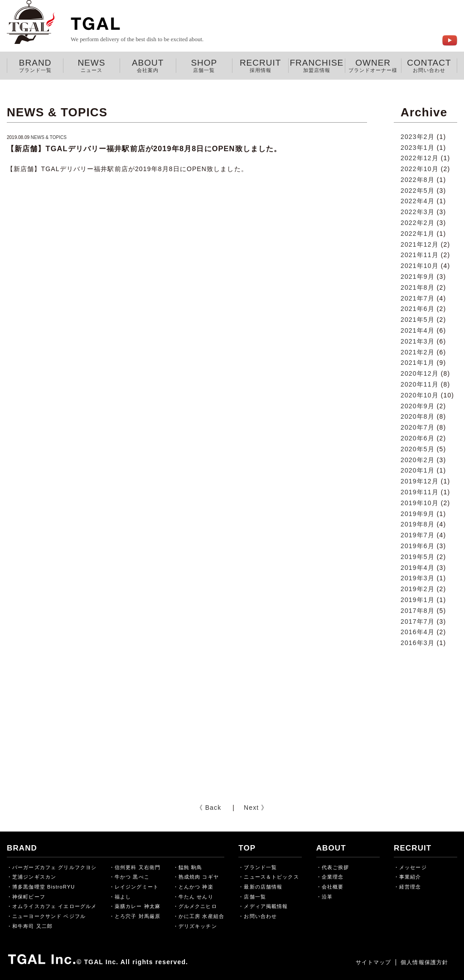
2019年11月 (420, 492)
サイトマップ (373, 962)
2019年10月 (420, 503)
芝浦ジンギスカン (34, 877)
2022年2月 (418, 223)
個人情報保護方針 (424, 962)
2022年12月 (420, 158)
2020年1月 (418, 470)
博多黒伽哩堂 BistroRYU (43, 887)
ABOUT (148, 66)
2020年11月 (420, 384)
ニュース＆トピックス (271, 877)
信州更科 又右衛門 (138, 867)
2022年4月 (418, 201)
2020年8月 (418, 416)
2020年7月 (418, 427)
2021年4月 (418, 330)
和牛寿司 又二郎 (32, 926)
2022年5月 (418, 191)
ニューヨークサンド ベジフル (49, 916)
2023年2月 (418, 137)
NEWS (91, 66)
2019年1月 (418, 600)
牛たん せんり (196, 897)
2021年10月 (420, 266)
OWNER (373, 66)
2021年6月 (418, 309)
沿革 (327, 897)
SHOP (204, 66)
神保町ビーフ (29, 897)
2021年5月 (418, 320)
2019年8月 (418, 524)
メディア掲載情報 (266, 906)
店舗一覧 (255, 897)
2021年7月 (418, 298)
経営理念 (410, 887)
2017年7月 (418, 621)
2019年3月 (418, 578)
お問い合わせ (260, 916)
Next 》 (256, 808)
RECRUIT (260, 66)
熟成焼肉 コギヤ (199, 877)
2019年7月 (418, 535)
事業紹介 (410, 877)
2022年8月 (418, 180)
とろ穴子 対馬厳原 (138, 916)
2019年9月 (418, 514)
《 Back (209, 808)
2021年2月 (418, 352)
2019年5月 (418, 557)
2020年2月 (418, 460)
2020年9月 (418, 406)
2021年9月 (418, 277)
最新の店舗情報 (263, 887)
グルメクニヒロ (198, 906)
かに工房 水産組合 (201, 916)
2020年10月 (420, 395)
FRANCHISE (317, 66)
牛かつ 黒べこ (132, 877)
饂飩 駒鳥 (191, 867)
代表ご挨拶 (336, 867)
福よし (123, 897)
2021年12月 (420, 244)
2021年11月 (420, 255)
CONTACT (429, 66)
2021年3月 (418, 341)
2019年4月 (418, 568)
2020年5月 (418, 449)
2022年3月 (418, 212)
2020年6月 (418, 438)
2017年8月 (418, 611)
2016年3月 (418, 643)
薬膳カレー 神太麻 (138, 906)
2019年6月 (418, 546)
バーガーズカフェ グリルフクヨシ (54, 867)
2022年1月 (418, 234)
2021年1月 (418, 363)
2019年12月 (420, 481)
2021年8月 (418, 287)
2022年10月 (420, 169)
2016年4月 (418, 632)
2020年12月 (420, 373)
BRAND (35, 66)
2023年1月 (418, 148)
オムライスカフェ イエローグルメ (54, 906)
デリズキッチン (198, 926)
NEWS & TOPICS (49, 137)
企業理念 (333, 877)
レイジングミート (137, 887)
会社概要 (333, 887)
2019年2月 (418, 589)
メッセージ (413, 867)
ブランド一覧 (260, 867)
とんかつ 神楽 (196, 887)
